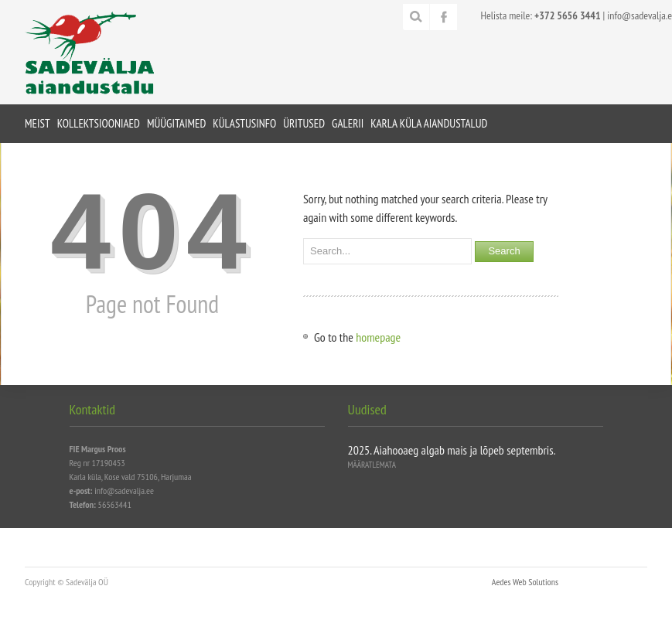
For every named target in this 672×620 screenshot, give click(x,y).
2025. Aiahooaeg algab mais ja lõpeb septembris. (452, 450)
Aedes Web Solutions (525, 582)
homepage (378, 337)
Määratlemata (372, 465)
